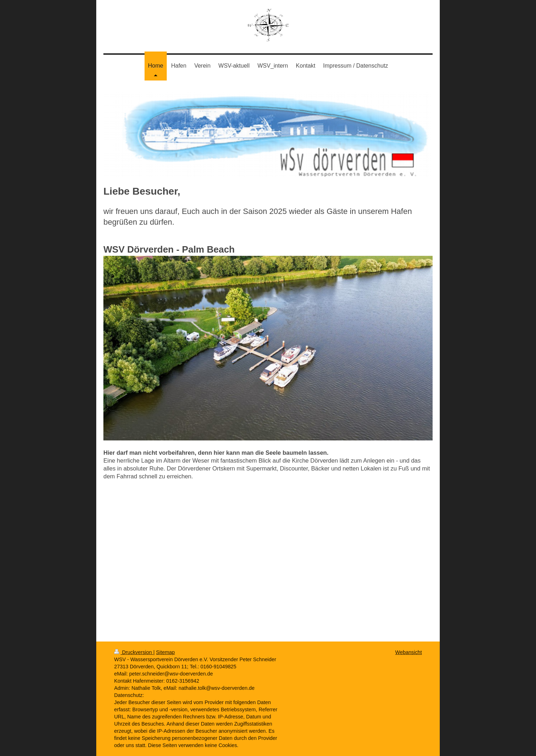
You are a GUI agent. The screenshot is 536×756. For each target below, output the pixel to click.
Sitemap (165, 652)
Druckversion (134, 652)
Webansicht (409, 652)
